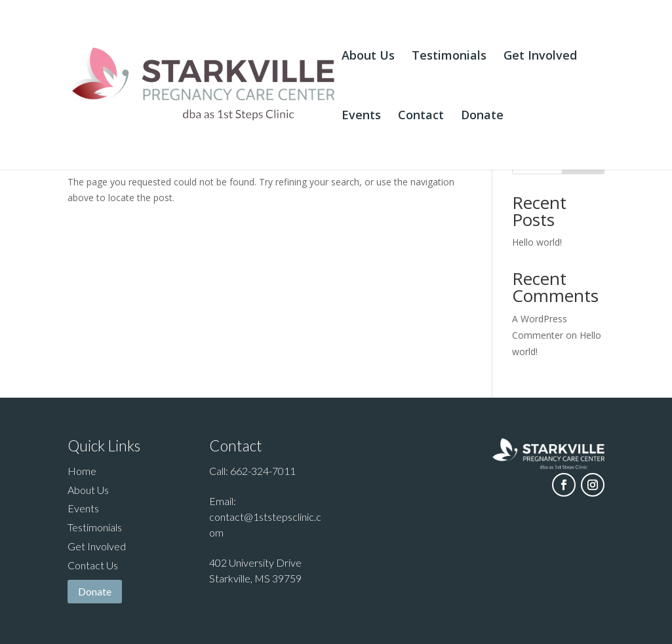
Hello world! (537, 242)
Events (361, 116)
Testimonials (449, 57)
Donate (482, 116)
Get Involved (540, 57)
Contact (421, 116)
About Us (368, 57)
